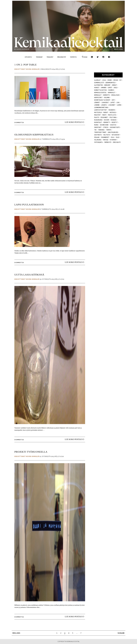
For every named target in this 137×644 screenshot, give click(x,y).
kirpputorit (98, 97)
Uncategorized (113, 132)
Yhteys (73, 57)
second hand (104, 125)
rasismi (107, 120)
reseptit (115, 122)
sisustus (113, 125)
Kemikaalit (112, 92)
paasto (97, 117)
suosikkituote (115, 127)
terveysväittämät (100, 132)
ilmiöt (110, 88)
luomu (119, 105)
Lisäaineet (112, 105)
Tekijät (50, 57)
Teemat (39, 57)
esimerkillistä (99, 83)
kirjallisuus (115, 95)
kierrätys (106, 95)
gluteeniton (98, 85)
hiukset (97, 88)
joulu (116, 88)
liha (118, 102)
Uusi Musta (98, 135)
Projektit (62, 57)
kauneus (111, 90)
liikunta (104, 105)
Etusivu (28, 57)
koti (113, 100)
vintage (106, 140)
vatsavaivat (116, 135)
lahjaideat (105, 102)
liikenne (97, 105)
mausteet (97, 115)
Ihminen (104, 88)
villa (113, 137)
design (116, 80)
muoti (104, 115)
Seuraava (121, 633)
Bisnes (110, 80)
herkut (115, 85)
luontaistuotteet (101, 110)
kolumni (107, 97)
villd (118, 137)
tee (95, 130)
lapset (113, 102)
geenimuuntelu (110, 83)
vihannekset (105, 137)
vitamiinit (113, 140)
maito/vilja (98, 112)
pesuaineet (104, 117)
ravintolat (98, 122)
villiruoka (98, 140)
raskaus (114, 120)
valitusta (107, 135)
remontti (107, 122)
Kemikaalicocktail (100, 92)
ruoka (96, 125)
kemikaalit (98, 95)
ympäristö (108, 142)
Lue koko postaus (71, 122)
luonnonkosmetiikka (101, 107)
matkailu (113, 112)
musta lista (112, 115)
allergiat (97, 80)
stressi (106, 127)
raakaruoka (98, 120)
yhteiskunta (98, 142)
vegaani (97, 137)
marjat (106, 112)
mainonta (112, 110)
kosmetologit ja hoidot (102, 100)
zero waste (117, 142)
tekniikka (101, 130)
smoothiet (98, 127)
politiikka (113, 117)
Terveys (109, 130)
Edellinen (17, 633)
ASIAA (104, 80)
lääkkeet (97, 102)
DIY (120, 80)
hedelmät (107, 85)
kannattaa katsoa (100, 90)
